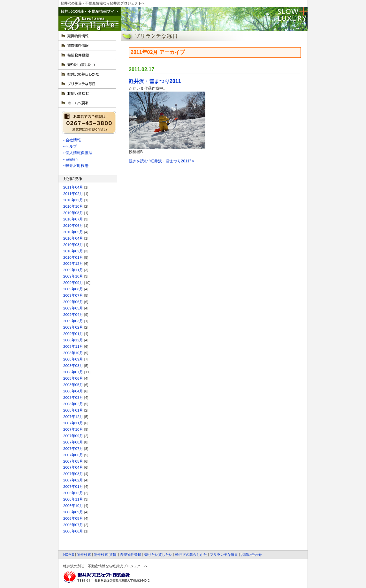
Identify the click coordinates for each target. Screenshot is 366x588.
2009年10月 (73, 276)
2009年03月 (73, 321)
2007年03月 (73, 474)
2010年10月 (73, 206)
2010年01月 (73, 257)
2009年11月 (73, 270)
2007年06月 (73, 455)
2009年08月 (73, 289)
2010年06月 (73, 226)
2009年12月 (73, 264)
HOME (69, 555)
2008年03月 (73, 398)
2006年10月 (73, 506)
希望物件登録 (131, 555)
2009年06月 (73, 302)
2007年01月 (73, 487)
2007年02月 (73, 480)
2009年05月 (73, 308)
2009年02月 (73, 327)
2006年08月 (73, 518)
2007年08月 (73, 442)
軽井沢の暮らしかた (191, 555)
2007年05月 (73, 461)
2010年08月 (73, 213)
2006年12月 (73, 493)
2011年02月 (73, 194)
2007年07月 (73, 449)
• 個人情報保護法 (78, 153)
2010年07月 (73, 219)
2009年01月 (73, 334)
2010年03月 (73, 245)
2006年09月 (73, 512)
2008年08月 (73, 366)
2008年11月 (73, 346)
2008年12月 (73, 340)
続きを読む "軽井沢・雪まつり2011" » (161, 161)
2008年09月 (73, 359)
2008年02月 (73, 404)
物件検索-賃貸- (106, 555)
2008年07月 (73, 372)
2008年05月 (73, 385)
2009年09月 (73, 283)
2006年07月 (73, 525)
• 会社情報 (72, 140)
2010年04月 (73, 238)
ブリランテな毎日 (224, 555)
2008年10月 (73, 353)
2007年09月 (73, 436)
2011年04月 (73, 187)
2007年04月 (73, 467)
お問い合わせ (251, 555)
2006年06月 (73, 531)
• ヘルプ (70, 146)
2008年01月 (73, 410)
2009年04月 (73, 315)
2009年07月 (73, 295)
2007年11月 (73, 423)
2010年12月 (73, 200)
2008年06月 (73, 378)
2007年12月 (73, 417)
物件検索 (84, 555)
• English (70, 159)
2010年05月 (73, 232)
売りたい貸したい (158, 555)
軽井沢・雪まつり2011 (155, 81)
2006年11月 (73, 499)
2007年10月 (73, 429)
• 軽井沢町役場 (76, 166)
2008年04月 (73, 391)
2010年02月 (73, 251)
